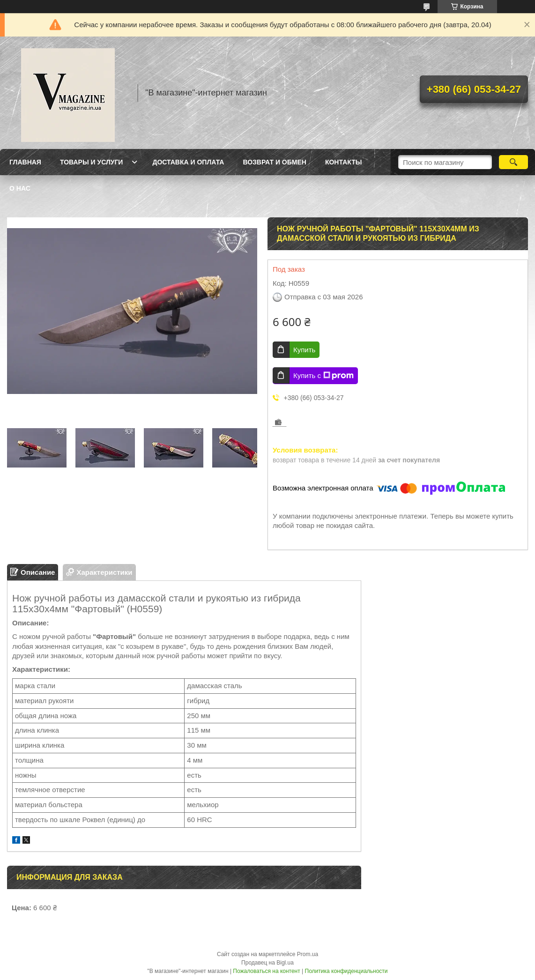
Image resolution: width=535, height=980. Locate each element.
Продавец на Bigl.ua (267, 963)
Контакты (343, 162)
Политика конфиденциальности (346, 971)
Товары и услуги (92, 162)
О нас (20, 188)
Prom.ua (308, 954)
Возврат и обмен (275, 162)
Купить (304, 350)
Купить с (323, 376)
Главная (25, 162)
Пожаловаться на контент (266, 971)
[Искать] (513, 162)
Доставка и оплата (188, 162)
